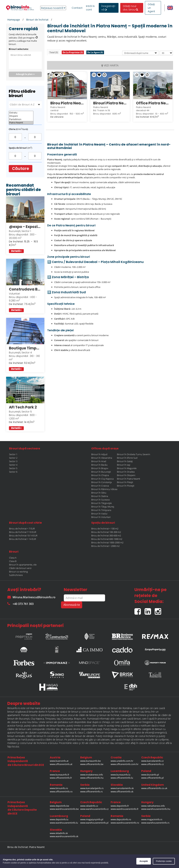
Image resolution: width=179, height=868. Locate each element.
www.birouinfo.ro (59, 788)
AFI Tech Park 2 (23, 407)
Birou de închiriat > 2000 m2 (105, 546)
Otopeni (21, 116)
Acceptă (144, 861)
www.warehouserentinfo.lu (64, 823)
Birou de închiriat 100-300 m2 (106, 532)
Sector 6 (13, 472)
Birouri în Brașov (100, 468)
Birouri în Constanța (101, 482)
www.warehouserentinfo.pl (94, 823)
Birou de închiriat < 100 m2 (105, 529)
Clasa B (13, 561)
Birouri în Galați (125, 461)
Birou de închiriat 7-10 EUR (23, 532)
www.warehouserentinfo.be (64, 809)
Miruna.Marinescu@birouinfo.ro (31, 597)
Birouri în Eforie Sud (127, 458)
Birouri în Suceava (100, 500)
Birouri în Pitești (125, 482)
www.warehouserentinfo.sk (64, 836)
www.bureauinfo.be (90, 761)
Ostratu (21, 113)
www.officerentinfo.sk (122, 791)
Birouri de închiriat (37, 20)
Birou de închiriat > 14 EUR (23, 539)
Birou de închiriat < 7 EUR (22, 529)
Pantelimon (21, 119)
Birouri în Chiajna (100, 475)
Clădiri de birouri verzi (20, 568)
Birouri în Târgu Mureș (103, 507)
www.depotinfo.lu (59, 819)
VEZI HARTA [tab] (110, 65)
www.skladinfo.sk (59, 833)
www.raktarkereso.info (153, 806)
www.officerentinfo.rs (91, 791)
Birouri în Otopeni (126, 475)
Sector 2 (13, 458)
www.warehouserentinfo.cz (94, 809)
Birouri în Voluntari (101, 517)
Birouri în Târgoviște (101, 503)
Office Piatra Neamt (153, 103)
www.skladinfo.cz (89, 806)
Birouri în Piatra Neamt (128, 479)
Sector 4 (13, 465)
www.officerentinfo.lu (122, 778)
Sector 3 (13, 461)
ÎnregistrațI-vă (109, 8)
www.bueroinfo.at (59, 761)
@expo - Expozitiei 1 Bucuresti (25, 227)
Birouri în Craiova (100, 486)
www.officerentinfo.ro (61, 791)
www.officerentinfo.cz (153, 764)
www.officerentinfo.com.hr (125, 764)
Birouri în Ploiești (126, 486)
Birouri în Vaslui (99, 514)
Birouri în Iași (124, 465)
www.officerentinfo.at (61, 764)
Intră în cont (90, 8)
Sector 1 (13, 454)
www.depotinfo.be (59, 806)
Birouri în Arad (99, 461)
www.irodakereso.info (92, 775)
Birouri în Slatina (100, 496)
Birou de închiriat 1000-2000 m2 (107, 542)
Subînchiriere (16, 575)
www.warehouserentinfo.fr (125, 809)
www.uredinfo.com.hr (122, 761)
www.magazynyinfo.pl (92, 819)
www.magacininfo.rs (152, 819)
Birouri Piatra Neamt (110, 103)
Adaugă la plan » (25, 74)
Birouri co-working (18, 572)
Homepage (14, 20)
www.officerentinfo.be (92, 764)
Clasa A (13, 558)
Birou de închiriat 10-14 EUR (23, 536)
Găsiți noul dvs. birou (130, 8)
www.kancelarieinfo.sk (122, 788)
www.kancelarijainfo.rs (92, 788)
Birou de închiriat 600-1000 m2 (107, 539)
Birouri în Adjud (99, 454)
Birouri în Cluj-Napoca (102, 479)
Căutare (21, 169)
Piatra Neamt (21, 123)
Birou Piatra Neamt (67, 103)
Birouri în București (101, 472)
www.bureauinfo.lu (121, 775)
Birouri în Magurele (127, 468)
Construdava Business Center (25, 289)
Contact (77, 8)
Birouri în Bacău (99, 465)
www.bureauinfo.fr (60, 775)
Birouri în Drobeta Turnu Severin (134, 454)
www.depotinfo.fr (120, 806)
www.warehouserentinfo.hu (156, 809)
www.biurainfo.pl (150, 775)
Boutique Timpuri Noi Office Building (25, 348)
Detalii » (16, 251)
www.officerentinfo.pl (152, 778)
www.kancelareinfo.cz (152, 761)
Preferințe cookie (164, 861)
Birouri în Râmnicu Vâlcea (104, 489)
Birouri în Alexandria (102, 458)
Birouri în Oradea (126, 472)
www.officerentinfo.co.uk (154, 788)
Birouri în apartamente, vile (23, 565)
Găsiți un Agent (151, 8)
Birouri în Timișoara (101, 510)
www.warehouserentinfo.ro (125, 823)
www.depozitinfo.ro (121, 819)
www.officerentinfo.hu (92, 778)
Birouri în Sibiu (99, 493)
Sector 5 (13, 468)
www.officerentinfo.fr (61, 778)
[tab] (54, 52)
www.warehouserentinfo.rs (155, 823)
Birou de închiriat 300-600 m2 (106, 536)
